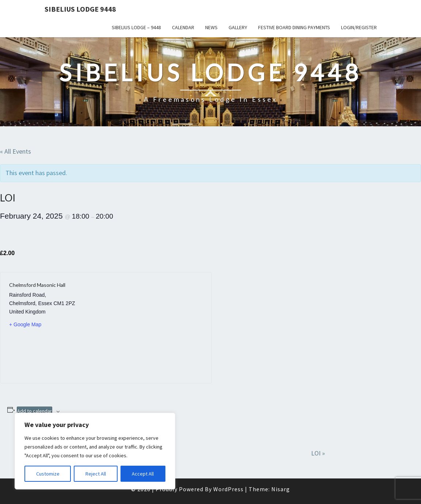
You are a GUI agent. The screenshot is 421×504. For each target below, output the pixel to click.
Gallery (238, 27)
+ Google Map (25, 324)
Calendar (183, 27)
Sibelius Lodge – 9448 (136, 27)
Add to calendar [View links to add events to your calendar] (35, 411)
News (211, 27)
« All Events (16, 151)
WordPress (228, 489)
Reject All (96, 474)
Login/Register (359, 27)
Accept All (143, 474)
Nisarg (281, 489)
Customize (48, 474)
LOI (318, 453)
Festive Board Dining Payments (294, 27)
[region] (95, 451)
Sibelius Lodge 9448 (80, 9)
